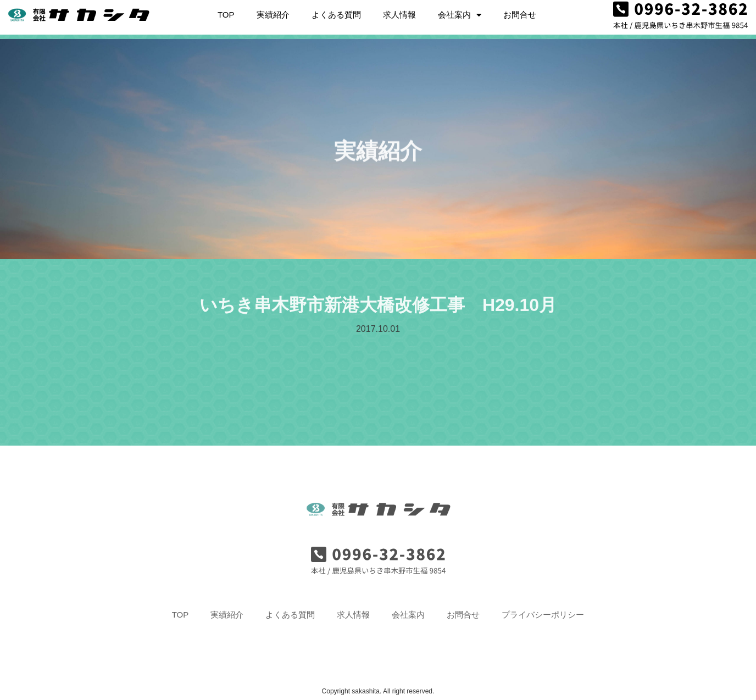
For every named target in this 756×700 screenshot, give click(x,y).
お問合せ (520, 11)
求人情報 (399, 11)
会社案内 (460, 11)
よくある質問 (336, 11)
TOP (226, 11)
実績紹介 (273, 11)
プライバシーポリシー (543, 615)
